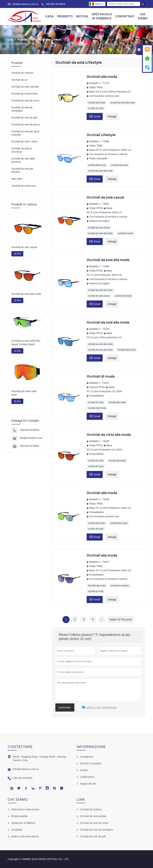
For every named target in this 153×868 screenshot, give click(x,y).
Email (95, 116)
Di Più (17, 254)
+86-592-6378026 (55, 4)
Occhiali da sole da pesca (26, 124)
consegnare (87, 757)
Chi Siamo (143, 16)
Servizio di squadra (91, 763)
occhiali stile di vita (97, 165)
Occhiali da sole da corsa (25, 101)
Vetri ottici (17, 179)
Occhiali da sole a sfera (24, 142)
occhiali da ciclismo (120, 586)
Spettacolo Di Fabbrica (102, 16)
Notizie (84, 770)
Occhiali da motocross (24, 186)
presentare (65, 707)
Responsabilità (19, 816)
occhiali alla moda (97, 103)
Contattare (20, 747)
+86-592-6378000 (29, 446)
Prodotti (65, 16)
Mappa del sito (88, 784)
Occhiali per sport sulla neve (24, 393)
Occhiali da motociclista (24, 94)
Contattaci (125, 16)
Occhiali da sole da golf (24, 118)
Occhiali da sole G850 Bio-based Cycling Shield (26, 343)
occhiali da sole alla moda (122, 103)
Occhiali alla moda (97, 586)
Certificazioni (87, 777)
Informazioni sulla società (25, 809)
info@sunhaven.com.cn (26, 4)
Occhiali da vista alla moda (26, 294)
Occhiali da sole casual (24, 247)
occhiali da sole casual (99, 228)
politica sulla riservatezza (25, 836)
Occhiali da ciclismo (22, 73)
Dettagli (112, 116)
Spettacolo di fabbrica (23, 823)
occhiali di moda (96, 108)
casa (10, 40)
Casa (49, 16)
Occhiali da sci (19, 80)
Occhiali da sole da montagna (96, 830)
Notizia (82, 16)
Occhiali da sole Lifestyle (25, 87)
